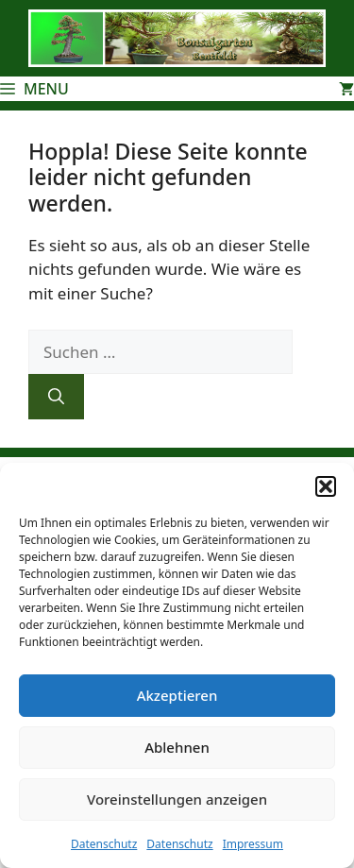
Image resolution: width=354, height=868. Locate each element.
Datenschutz (104, 844)
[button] (326, 486)
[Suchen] (56, 397)
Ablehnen (177, 747)
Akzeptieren (177, 695)
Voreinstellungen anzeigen (177, 799)
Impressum (253, 844)
